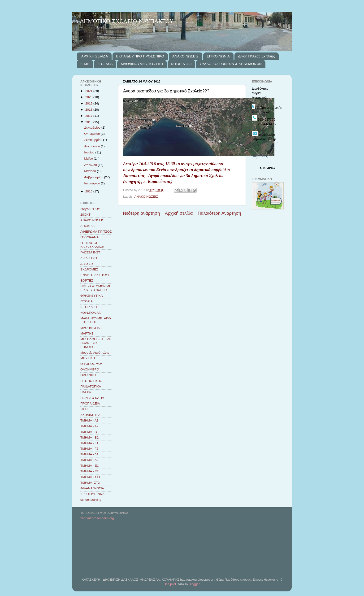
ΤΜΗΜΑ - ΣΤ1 (90, 477)
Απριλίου (91, 165)
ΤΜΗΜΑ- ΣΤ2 (90, 483)
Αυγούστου (92, 146)
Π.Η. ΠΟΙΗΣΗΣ (91, 381)
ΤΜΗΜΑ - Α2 (89, 426)
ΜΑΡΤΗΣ (87, 333)
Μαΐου (89, 159)
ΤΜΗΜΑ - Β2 (89, 437)
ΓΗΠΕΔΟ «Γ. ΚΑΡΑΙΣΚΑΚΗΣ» (92, 245)
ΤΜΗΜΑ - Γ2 (89, 449)
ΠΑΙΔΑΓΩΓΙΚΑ (91, 386)
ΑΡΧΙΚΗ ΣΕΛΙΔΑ (95, 56)
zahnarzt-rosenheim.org (97, 518)
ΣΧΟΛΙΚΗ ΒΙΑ (90, 415)
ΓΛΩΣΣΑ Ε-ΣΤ (90, 252)
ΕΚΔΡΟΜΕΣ (89, 269)
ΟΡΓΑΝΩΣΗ (89, 375)
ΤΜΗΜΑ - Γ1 (89, 443)
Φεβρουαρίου (94, 177)
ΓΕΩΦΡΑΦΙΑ (89, 237)
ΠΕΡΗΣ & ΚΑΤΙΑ (92, 398)
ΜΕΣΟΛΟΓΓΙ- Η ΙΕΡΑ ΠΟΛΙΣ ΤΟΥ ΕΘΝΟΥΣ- (95, 343)
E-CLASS (105, 64)
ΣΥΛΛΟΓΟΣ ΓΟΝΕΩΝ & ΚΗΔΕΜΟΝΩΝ (231, 64)
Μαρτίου (91, 171)
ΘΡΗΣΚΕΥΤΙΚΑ (92, 296)
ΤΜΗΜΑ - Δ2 (89, 460)
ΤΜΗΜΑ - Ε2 (89, 471)
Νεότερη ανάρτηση (141, 213)
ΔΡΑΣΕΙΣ (87, 264)
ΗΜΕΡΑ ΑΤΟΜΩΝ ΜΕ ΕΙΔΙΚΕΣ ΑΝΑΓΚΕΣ (96, 288)
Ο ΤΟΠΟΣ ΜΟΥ (92, 364)
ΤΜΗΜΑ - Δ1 (89, 454)
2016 (89, 122)
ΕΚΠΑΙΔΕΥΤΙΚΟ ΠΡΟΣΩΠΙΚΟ (140, 56)
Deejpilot (170, 584)
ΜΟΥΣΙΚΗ (88, 358)
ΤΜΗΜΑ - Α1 (89, 420)
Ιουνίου (90, 152)
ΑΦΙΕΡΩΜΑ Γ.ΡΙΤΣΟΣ (96, 232)
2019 (89, 103)
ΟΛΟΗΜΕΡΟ (90, 369)
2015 (89, 191)
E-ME (85, 64)
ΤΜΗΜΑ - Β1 (89, 432)
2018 (89, 110)
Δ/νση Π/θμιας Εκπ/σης (256, 56)
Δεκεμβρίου (93, 128)
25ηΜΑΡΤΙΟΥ (90, 209)
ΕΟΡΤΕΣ (87, 281)
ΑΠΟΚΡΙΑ (87, 226)
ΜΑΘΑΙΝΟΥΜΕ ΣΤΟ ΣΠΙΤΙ (142, 64)
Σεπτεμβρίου (94, 140)
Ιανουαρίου (92, 183)
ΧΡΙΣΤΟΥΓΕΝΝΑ (92, 494)
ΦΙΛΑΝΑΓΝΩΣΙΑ (92, 488)
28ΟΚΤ (85, 215)
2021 (89, 91)
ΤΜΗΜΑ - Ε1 (89, 466)
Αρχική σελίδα (179, 213)
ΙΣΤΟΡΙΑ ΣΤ (89, 307)
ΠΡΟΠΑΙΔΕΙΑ (90, 403)
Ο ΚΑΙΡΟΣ (268, 168)
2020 (89, 97)
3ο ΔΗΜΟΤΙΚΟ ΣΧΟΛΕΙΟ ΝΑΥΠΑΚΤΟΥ (123, 21)
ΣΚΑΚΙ (85, 409)
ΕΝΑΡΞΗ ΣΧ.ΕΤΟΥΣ (95, 275)
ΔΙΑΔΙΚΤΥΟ (89, 258)
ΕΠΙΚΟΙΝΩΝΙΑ (218, 56)
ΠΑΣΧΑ (86, 392)
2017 (89, 116)
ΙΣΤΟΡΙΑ (87, 301)
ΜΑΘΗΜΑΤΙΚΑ (91, 328)
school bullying (91, 500)
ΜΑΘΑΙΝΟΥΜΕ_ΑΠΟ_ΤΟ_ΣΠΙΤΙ (96, 320)
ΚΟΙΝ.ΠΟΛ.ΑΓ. (91, 313)
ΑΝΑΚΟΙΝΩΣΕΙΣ (185, 56)
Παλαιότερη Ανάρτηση (219, 213)
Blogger (194, 584)
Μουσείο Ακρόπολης (95, 353)
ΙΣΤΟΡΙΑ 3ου (181, 64)
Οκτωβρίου (92, 134)
